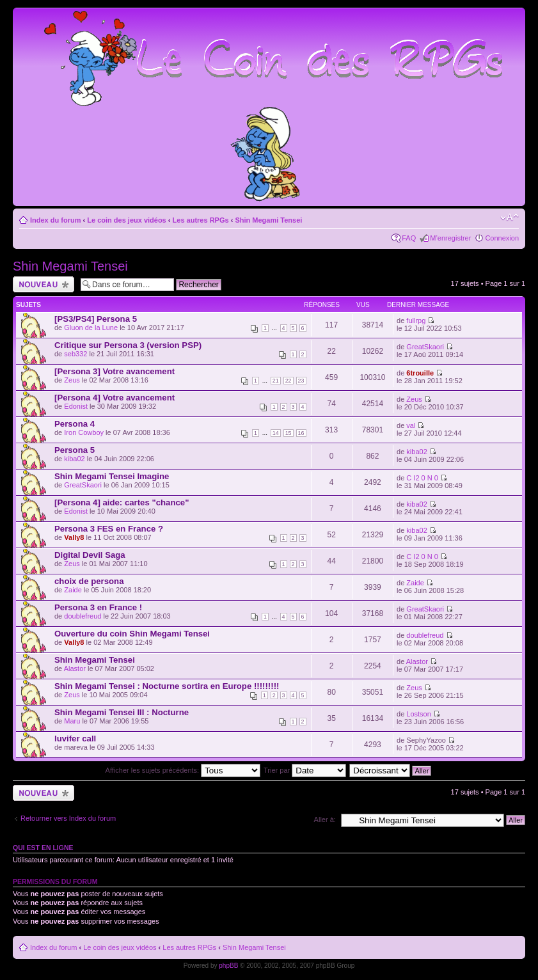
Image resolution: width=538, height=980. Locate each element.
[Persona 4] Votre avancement (115, 398)
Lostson (419, 714)
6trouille (420, 373)
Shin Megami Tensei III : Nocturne (122, 712)
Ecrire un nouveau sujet (44, 284)
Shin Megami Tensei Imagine (112, 476)
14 (276, 433)
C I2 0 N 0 (422, 478)
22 (289, 381)
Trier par (305, 770)
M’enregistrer (450, 238)
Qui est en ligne (43, 848)
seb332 (75, 354)
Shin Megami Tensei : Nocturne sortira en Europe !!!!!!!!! (167, 686)
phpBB (228, 966)
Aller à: (325, 819)
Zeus (72, 380)
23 (301, 381)
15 (289, 433)
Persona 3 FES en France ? (109, 529)
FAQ (409, 238)
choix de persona (89, 581)
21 (276, 381)
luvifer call (75, 739)
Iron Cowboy (84, 432)
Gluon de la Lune (91, 328)
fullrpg (416, 320)
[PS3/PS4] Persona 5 (96, 319)
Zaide (73, 590)
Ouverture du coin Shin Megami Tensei (132, 634)
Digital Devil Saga (90, 555)
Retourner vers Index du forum (68, 818)
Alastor (75, 668)
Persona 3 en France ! (98, 607)
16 (301, 433)
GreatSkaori (425, 347)
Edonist (76, 406)
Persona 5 (75, 450)
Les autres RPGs (201, 220)
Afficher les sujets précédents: (183, 770)
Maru (72, 721)
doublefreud (83, 616)
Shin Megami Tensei (268, 220)
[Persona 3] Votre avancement (115, 371)
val (411, 425)
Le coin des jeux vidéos (127, 220)
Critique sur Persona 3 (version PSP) (128, 345)
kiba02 (74, 459)
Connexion (502, 238)
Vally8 (74, 537)
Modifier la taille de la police (510, 217)
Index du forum (55, 220)
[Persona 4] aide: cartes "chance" (122, 502)
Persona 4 (75, 424)
